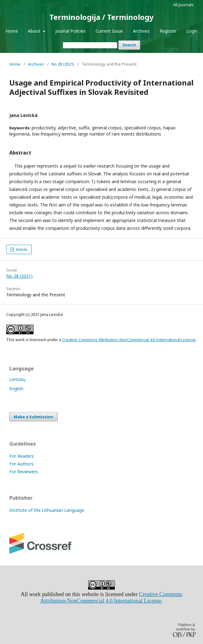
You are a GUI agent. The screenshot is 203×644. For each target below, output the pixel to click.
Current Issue (109, 31)
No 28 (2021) (63, 64)
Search (129, 45)
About (35, 31)
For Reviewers (24, 472)
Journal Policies (70, 31)
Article (21, 249)
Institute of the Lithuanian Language (47, 510)
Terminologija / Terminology (101, 17)
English (16, 389)
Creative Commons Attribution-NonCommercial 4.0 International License (129, 340)
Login (192, 31)
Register (168, 31)
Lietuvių (17, 379)
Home (12, 31)
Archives (141, 31)
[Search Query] (90, 45)
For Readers (22, 456)
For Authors (21, 464)
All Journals (183, 5)
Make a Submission (34, 417)
